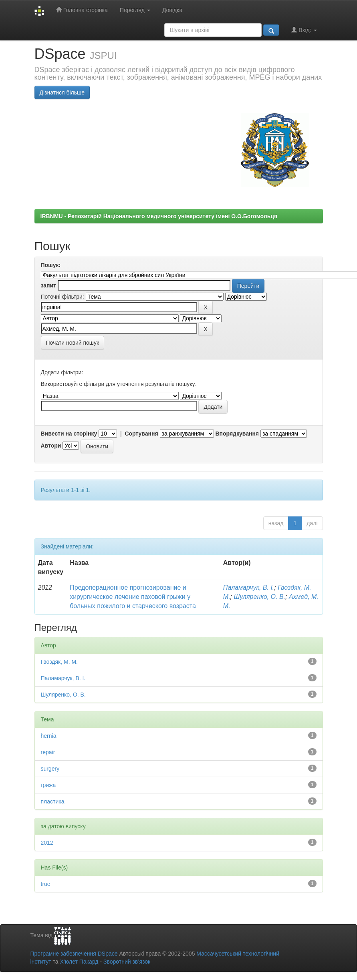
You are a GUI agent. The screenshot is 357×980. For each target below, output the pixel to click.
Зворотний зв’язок (127, 962)
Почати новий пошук (73, 343)
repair (48, 752)
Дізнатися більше (62, 92)
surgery (50, 769)
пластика (53, 801)
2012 (47, 843)
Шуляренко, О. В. (259, 597)
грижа (48, 785)
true (46, 884)
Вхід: (304, 30)
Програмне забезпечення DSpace (74, 954)
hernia (49, 736)
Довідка (172, 10)
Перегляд (135, 10)
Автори (51, 446)
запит (48, 285)
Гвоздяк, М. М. (59, 662)
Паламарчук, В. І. (249, 587)
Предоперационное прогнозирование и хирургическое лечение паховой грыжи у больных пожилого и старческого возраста (133, 597)
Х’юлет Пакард (79, 962)
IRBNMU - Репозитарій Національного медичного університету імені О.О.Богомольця (159, 216)
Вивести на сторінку (69, 434)
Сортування (141, 434)
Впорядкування (237, 434)
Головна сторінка (82, 10)
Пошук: (51, 265)
